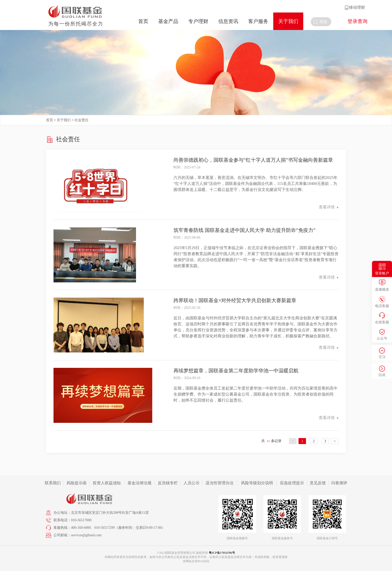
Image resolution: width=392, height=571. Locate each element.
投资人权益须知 (107, 483)
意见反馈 (318, 483)
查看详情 (329, 207)
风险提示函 (76, 483)
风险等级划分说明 (257, 483)
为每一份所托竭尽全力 (76, 24)
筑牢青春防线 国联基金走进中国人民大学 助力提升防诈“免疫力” (244, 230)
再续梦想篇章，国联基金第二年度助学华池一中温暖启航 (236, 371)
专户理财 (198, 21)
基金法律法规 (139, 483)
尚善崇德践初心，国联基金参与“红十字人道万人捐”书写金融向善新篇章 (253, 160)
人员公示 (191, 483)
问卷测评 (339, 483)
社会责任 (81, 120)
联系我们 (53, 483)
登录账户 (382, 273)
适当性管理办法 (219, 483)
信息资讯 (228, 21)
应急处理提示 (292, 483)
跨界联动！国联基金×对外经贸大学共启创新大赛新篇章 (235, 300)
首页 (143, 21)
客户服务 (258, 21)
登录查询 (357, 21)
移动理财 (357, 7)
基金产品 (168, 21)
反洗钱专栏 (168, 483)
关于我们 (288, 21)
